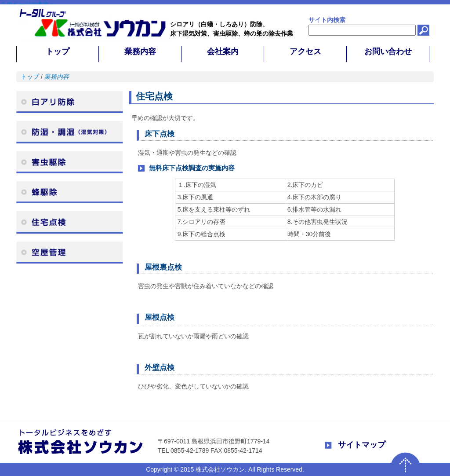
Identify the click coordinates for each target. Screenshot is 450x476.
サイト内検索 (327, 20)
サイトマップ (362, 445)
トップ (30, 77)
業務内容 (57, 77)
